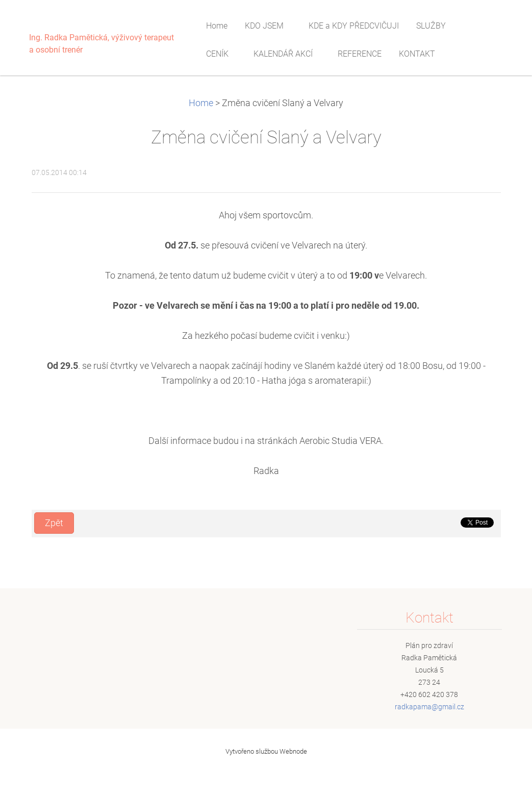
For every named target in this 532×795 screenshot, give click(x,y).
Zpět (54, 523)
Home (201, 103)
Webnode (293, 751)
